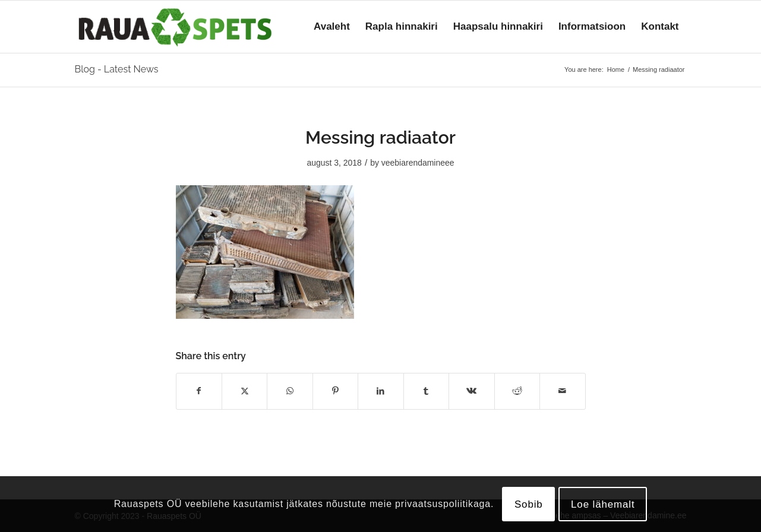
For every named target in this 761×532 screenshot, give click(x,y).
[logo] (175, 27)
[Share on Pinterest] (335, 391)
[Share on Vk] (471, 391)
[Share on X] (244, 391)
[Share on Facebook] (199, 391)
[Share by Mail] (563, 391)
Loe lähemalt (603, 504)
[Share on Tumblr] (426, 391)
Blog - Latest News (117, 69)
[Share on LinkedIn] (380, 391)
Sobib (529, 504)
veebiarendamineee (418, 163)
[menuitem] (332, 27)
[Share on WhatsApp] (290, 391)
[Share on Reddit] (517, 391)
